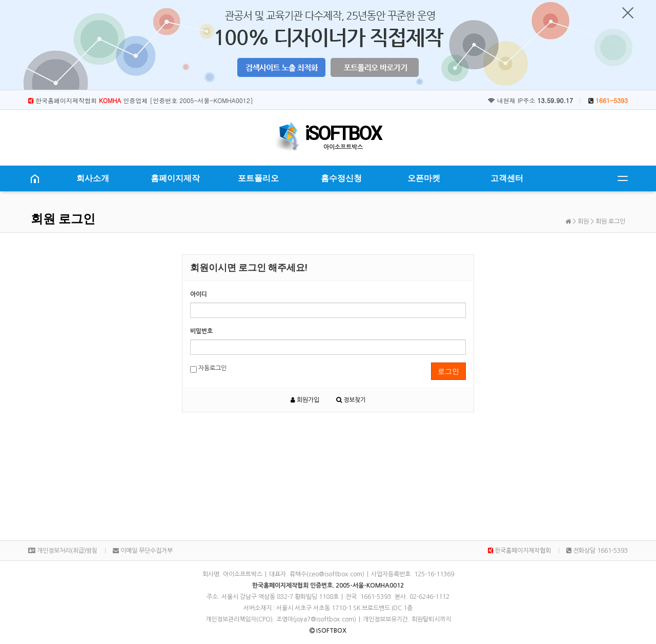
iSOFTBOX (343, 133)
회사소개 (93, 178)
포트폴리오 (258, 178)
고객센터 (507, 178)
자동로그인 (208, 369)
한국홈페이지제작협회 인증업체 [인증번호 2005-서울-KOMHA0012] (141, 100)
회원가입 (305, 400)
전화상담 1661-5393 (597, 551)
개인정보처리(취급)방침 (63, 551)
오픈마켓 (424, 178)
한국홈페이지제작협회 (519, 551)
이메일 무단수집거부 (143, 551)
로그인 (448, 371)
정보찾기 (351, 400)
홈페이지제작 (175, 178)
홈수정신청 (341, 178)
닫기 (628, 13)
